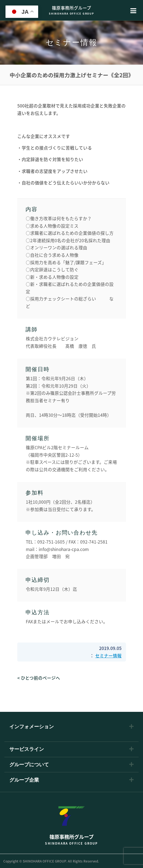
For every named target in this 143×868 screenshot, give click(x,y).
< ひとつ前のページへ (39, 678)
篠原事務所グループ (72, 10)
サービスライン (27, 749)
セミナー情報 (108, 656)
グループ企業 (24, 780)
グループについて (29, 765)
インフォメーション (32, 727)
